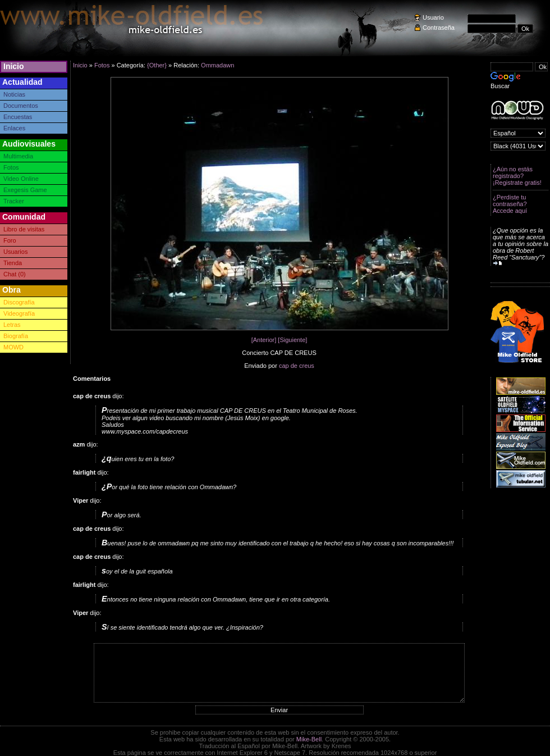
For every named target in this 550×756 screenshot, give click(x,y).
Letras (12, 325)
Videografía (19, 313)
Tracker (14, 201)
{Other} (157, 65)
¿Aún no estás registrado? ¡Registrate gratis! (517, 176)
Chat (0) (15, 274)
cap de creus (297, 366)
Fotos (11, 167)
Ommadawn (217, 65)
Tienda (13, 263)
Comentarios (92, 379)
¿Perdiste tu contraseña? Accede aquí (510, 204)
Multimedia (18, 156)
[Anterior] (264, 340)
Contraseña (439, 28)
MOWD (13, 347)
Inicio (14, 66)
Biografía (16, 336)
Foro (10, 240)
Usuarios (15, 252)
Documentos (21, 106)
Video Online (21, 179)
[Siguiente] (292, 340)
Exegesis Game (25, 190)
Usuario (433, 17)
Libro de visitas (24, 229)
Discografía (19, 302)
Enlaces (14, 128)
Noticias (14, 94)
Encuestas (18, 117)
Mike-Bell (309, 739)
